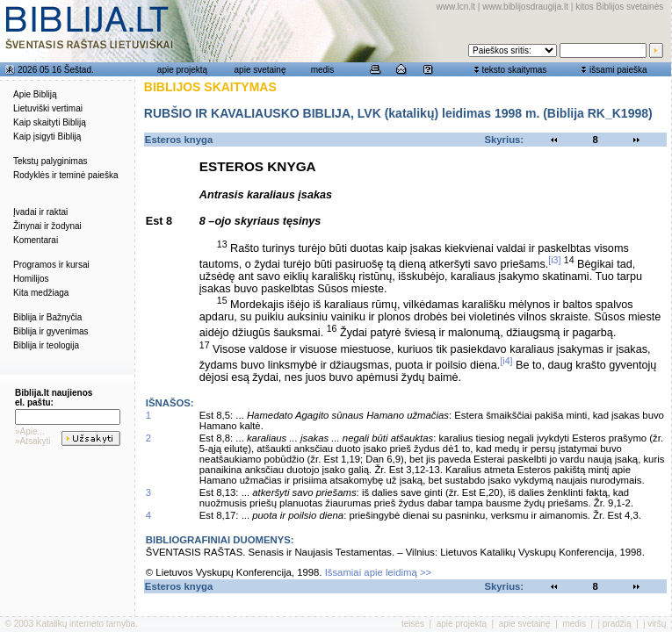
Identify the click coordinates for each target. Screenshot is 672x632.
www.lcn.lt (456, 7)
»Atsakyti (33, 441)
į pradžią (615, 624)
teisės (413, 624)
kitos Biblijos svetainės (619, 7)
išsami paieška (618, 70)
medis (323, 70)
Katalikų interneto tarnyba (86, 624)
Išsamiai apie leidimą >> (379, 572)
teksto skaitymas (514, 70)
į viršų (654, 624)
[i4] (506, 361)
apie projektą (182, 70)
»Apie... (30, 431)
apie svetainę (260, 70)
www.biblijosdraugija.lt (525, 7)
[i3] (554, 260)
